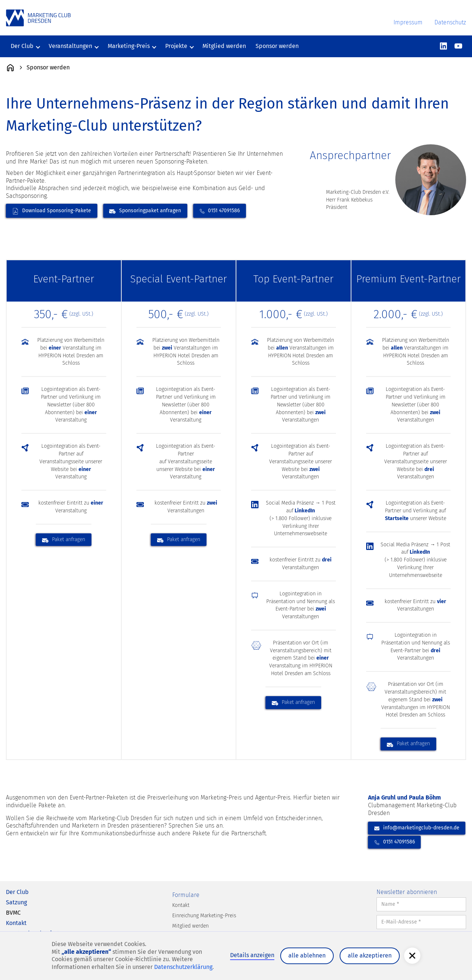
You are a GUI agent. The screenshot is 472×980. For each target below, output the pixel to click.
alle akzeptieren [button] (370, 955)
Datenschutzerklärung (183, 967)
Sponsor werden (277, 46)
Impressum (408, 22)
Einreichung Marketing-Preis (204, 916)
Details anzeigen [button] (252, 955)
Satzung (16, 902)
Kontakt (16, 923)
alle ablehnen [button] (307, 955)
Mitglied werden (224, 46)
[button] (412, 956)
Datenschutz (450, 22)
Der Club (17, 892)
